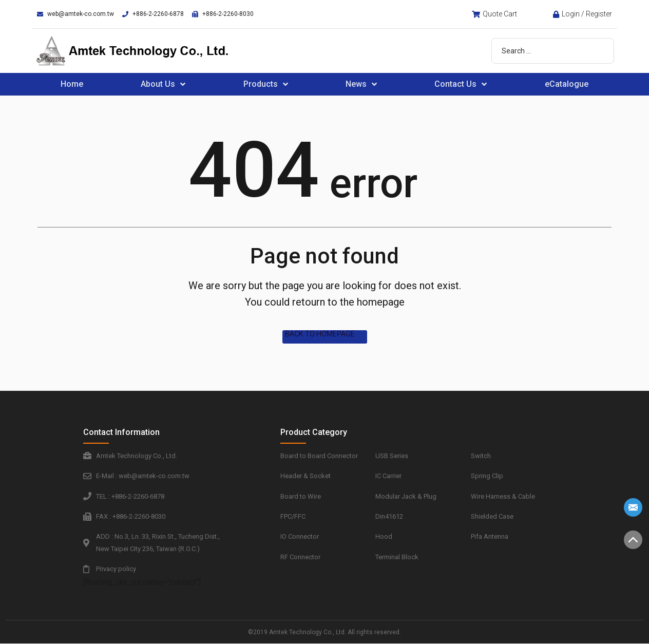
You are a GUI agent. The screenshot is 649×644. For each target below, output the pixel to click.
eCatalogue (567, 84)
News (361, 84)
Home (72, 84)
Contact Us (461, 84)
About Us (163, 84)
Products (266, 84)
